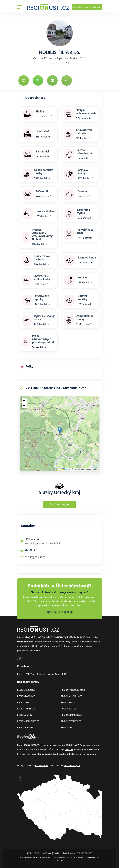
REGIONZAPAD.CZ (26, 696)
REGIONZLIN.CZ (68, 709)
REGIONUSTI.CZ (25, 715)
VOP (85, 853)
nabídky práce (91, 642)
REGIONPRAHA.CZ (26, 709)
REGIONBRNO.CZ (69, 702)
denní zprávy (92, 637)
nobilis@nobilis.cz (35, 557)
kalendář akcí (77, 642)
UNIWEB (69, 749)
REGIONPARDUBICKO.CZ (73, 690)
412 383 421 (31, 550)
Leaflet (66, 469)
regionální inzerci (80, 646)
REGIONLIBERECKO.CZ (28, 721)
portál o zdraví (41, 765)
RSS (64, 674)
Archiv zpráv (54, 674)
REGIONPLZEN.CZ (26, 690)
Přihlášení (30, 674)
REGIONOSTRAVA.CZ (71, 721)
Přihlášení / (81, 7)
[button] (60, 430)
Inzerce (21, 674)
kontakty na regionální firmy (56, 642)
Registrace (95, 7)
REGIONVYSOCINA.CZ (71, 696)
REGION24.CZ (67, 727)
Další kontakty (59, 504)
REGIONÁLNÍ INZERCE (60, 612)
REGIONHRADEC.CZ (27, 727)
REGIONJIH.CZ (24, 702)
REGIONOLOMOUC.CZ (71, 715)
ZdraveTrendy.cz (72, 765)
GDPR (79, 853)
